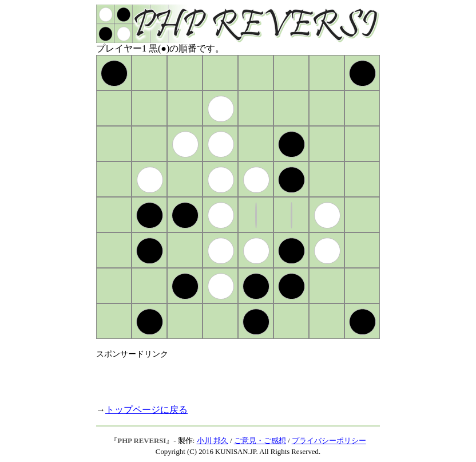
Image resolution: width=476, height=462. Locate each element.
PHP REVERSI (142, 441)
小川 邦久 (213, 441)
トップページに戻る (146, 410)
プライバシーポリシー (329, 441)
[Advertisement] (230, 377)
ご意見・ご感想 (260, 441)
